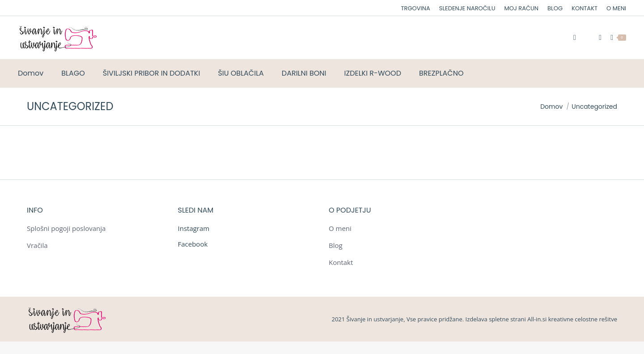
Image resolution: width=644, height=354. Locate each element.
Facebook (193, 244)
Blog (336, 245)
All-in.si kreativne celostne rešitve (572, 319)
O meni (340, 228)
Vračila (37, 245)
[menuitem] (416, 8)
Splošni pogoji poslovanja (66, 228)
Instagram (194, 228)
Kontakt (341, 262)
